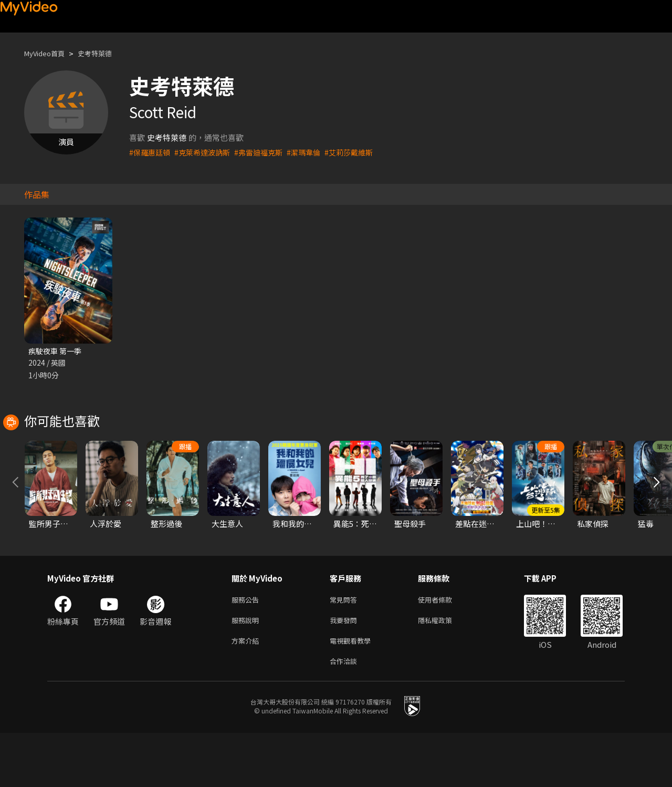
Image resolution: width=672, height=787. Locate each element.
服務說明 (247, 670)
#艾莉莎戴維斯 (362, 152)
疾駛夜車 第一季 (57, 351)
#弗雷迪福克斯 (266, 152)
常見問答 (345, 648)
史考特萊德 (105, 53)
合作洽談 (345, 714)
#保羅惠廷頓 (151, 152)
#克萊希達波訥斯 (207, 152)
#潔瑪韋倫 (314, 152)
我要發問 (345, 670)
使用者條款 (444, 648)
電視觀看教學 (353, 692)
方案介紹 (247, 692)
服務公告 (247, 648)
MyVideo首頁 (48, 53)
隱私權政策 (444, 670)
